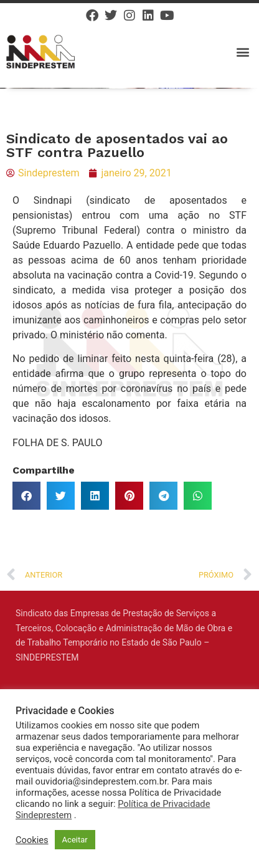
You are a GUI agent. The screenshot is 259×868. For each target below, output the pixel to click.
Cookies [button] (32, 840)
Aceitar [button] (75, 840)
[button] (243, 51)
